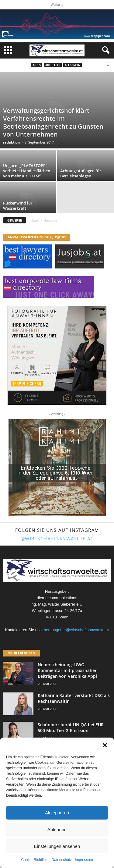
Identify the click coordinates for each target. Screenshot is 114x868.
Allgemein (73, 65)
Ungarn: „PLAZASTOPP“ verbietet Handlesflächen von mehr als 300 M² (27, 171)
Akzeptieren (57, 813)
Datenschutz (62, 860)
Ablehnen (57, 829)
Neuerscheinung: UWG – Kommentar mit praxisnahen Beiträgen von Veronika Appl (68, 670)
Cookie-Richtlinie (35, 860)
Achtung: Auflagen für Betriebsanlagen (81, 173)
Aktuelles (53, 65)
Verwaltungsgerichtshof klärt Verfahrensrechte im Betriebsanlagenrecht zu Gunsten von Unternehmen (53, 122)
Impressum (84, 860)
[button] (105, 745)
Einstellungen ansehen (57, 846)
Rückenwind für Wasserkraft (18, 206)
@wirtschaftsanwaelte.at (57, 539)
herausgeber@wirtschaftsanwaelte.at (76, 630)
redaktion (11, 142)
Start (35, 220)
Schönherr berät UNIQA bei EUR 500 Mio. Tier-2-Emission (71, 727)
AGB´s (37, 65)
